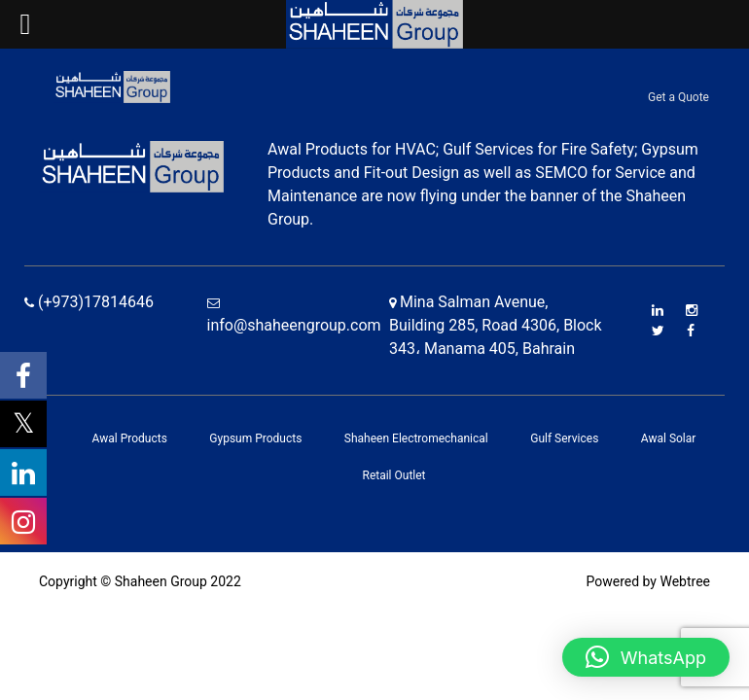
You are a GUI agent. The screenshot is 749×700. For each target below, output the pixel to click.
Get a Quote (678, 97)
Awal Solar (669, 438)
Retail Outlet (393, 475)
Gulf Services (564, 438)
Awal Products (130, 438)
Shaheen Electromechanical (416, 438)
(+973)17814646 (89, 302)
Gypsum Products (255, 438)
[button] (646, 657)
